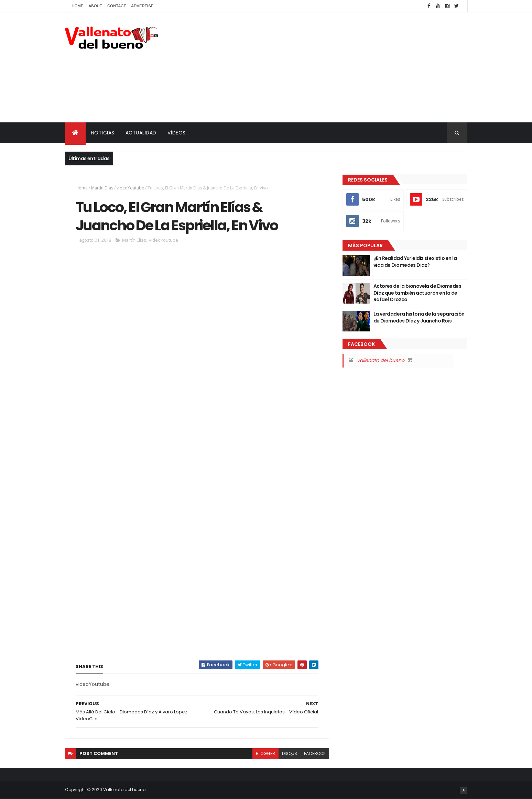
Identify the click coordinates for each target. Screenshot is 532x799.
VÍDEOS (177, 133)
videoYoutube (130, 188)
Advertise (143, 6)
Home (78, 6)
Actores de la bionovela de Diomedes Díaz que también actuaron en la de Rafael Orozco (417, 293)
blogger (265, 753)
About (95, 6)
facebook (315, 753)
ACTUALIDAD (141, 133)
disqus (290, 753)
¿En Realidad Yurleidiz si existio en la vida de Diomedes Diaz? (415, 262)
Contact (117, 6)
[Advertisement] (342, 67)
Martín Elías (102, 188)
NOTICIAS (103, 133)
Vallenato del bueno (381, 360)
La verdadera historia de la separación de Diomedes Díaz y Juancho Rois (419, 317)
